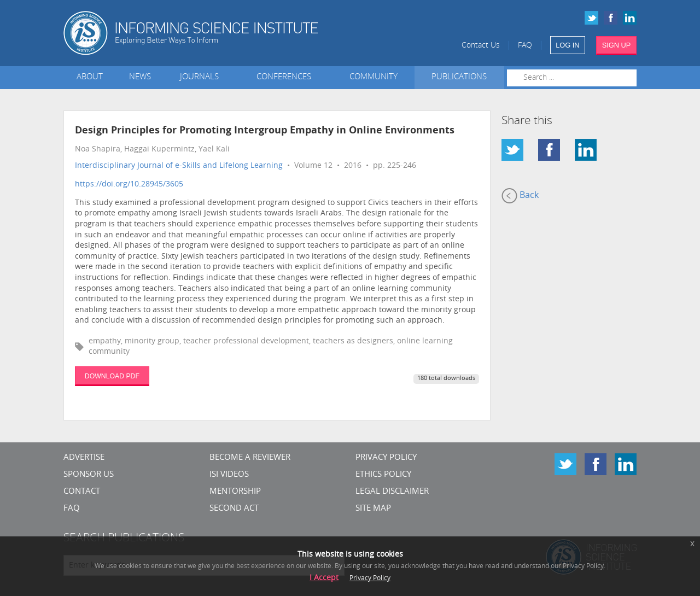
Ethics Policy (383, 475)
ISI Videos (229, 475)
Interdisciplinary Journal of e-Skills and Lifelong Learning (179, 166)
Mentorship (235, 492)
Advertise (84, 458)
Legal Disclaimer (392, 492)
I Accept (324, 578)
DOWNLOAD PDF (112, 376)
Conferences (286, 77)
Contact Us (481, 46)
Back (520, 196)
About (90, 77)
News (140, 77)
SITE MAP (373, 509)
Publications (459, 77)
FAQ (525, 46)
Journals (202, 77)
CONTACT (82, 492)
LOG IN (567, 45)
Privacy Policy (386, 458)
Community (374, 77)
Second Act (234, 509)
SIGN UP (617, 45)
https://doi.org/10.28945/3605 (129, 185)
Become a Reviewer (250, 458)
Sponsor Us (89, 475)
